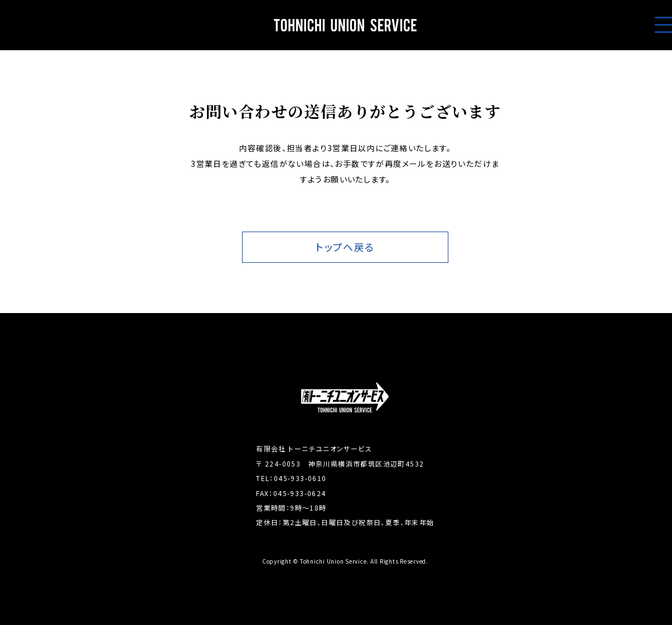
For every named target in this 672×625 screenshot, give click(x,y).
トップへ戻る (345, 247)
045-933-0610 (300, 479)
